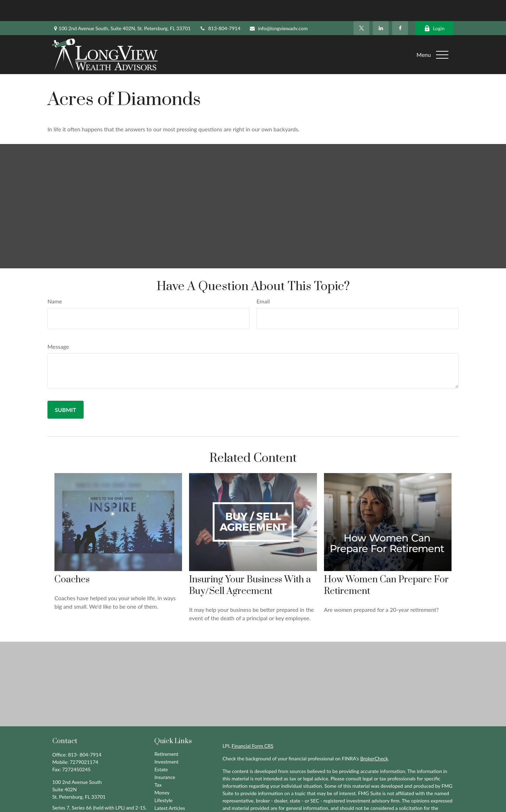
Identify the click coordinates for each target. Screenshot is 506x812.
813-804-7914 (220, 7)
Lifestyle (163, 779)
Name (55, 280)
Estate (161, 748)
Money (162, 771)
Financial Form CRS (252, 725)
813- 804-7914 (85, 734)
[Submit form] (66, 389)
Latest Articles (170, 787)
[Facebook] (400, 7)
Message (58, 325)
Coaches (72, 559)
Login (434, 7)
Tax (158, 764)
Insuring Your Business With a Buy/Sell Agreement (250, 564)
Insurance (165, 756)
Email (263, 280)
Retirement (166, 733)
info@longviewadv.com (278, 7)
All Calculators (170, 802)
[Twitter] (361, 7)
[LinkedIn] (381, 7)
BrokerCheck (374, 737)
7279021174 (84, 741)
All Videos (165, 795)
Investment (166, 741)
